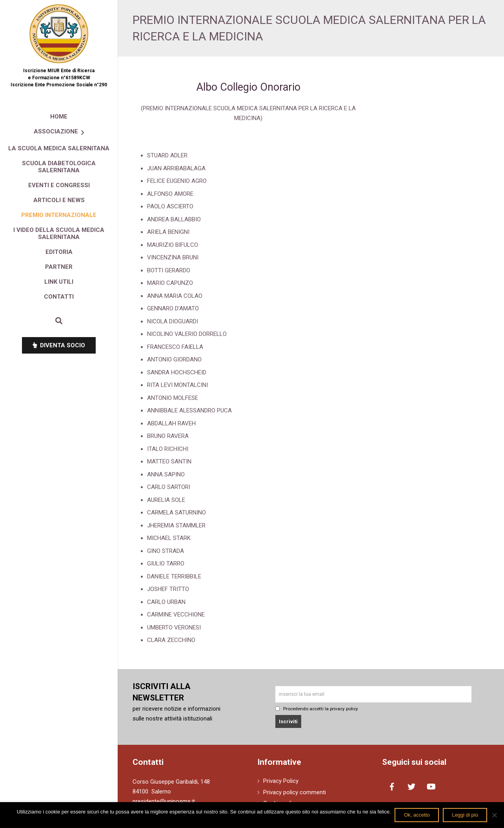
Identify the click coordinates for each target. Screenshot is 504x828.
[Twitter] (411, 787)
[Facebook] (392, 787)
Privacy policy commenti (295, 792)
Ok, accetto (417, 815)
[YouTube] (431, 787)
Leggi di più (465, 815)
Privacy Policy (281, 781)
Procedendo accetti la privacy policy (317, 709)
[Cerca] (59, 321)
